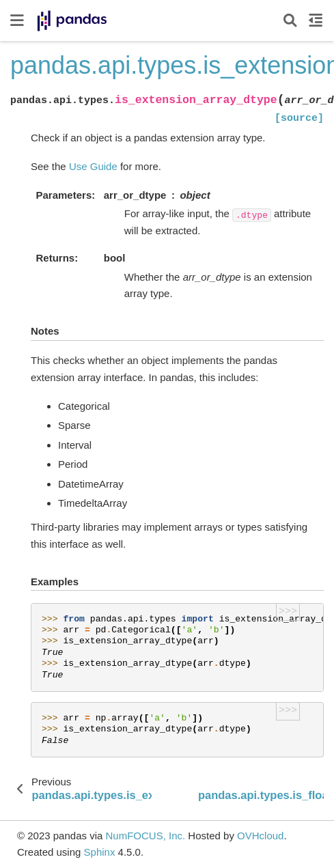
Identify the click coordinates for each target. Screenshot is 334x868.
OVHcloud (260, 836)
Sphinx (100, 852)
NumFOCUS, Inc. (145, 836)
